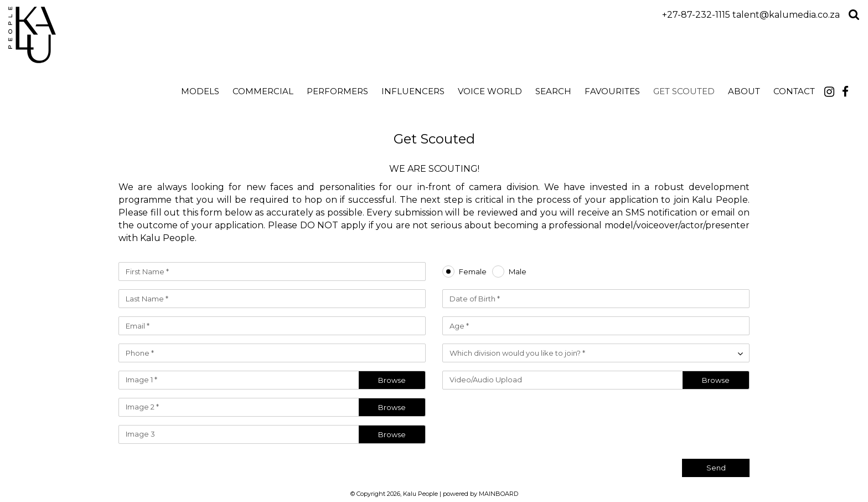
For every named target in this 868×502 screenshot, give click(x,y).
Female (473, 272)
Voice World (490, 91)
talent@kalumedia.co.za (786, 15)
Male (518, 272)
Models (200, 91)
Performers (337, 91)
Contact (794, 91)
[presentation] (665, 419)
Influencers (413, 91)
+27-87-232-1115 (696, 15)
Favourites (612, 91)
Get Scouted (684, 91)
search (553, 91)
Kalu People (107, 35)
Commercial (263, 91)
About (744, 91)
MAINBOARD (498, 494)
